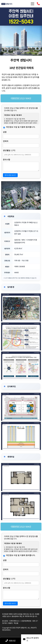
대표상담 (11, 641)
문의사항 (6, 160)
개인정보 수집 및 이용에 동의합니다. (21, 127)
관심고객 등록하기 (31, 639)
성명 (5, 132)
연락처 (6, 141)
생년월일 (9, 150)
